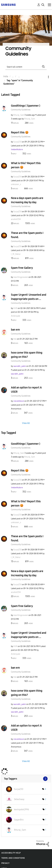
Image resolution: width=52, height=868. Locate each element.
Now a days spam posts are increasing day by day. (27, 200)
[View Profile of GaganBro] (19, 820)
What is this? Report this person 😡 (26, 165)
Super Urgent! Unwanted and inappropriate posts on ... (29, 297)
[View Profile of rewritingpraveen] (21, 277)
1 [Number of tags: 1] (46, 809)
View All (26, 423)
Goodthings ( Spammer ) (26, 106)
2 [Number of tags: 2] (46, 799)
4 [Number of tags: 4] (45, 789)
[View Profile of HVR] (15, 308)
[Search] (26, 66)
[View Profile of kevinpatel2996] (21, 809)
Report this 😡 (20, 132)
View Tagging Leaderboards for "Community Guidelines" (26, 779)
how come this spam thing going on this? (27, 355)
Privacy (5, 863)
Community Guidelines (21, 110)
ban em (15, 330)
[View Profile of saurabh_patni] (20, 366)
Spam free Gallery (22, 268)
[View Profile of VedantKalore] (17, 150)
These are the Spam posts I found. (27, 235)
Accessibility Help (11, 853)
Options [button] (44, 77)
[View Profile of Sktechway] (19, 799)
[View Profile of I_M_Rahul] (16, 254)
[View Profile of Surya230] (17, 142)
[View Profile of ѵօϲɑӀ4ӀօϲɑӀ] (19, 401)
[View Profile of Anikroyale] (16, 316)
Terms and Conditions (13, 858)
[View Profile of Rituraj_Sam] (19, 115)
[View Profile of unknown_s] (16, 184)
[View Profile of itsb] (15, 339)
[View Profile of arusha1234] (16, 219)
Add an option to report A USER (26, 390)
